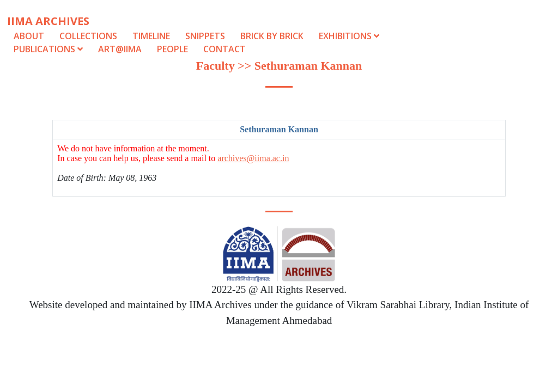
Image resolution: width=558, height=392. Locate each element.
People (172, 49)
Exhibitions (349, 36)
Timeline (151, 36)
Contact (225, 49)
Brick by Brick (272, 36)
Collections (88, 36)
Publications (49, 49)
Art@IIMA (120, 49)
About (29, 36)
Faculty (216, 66)
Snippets (205, 36)
